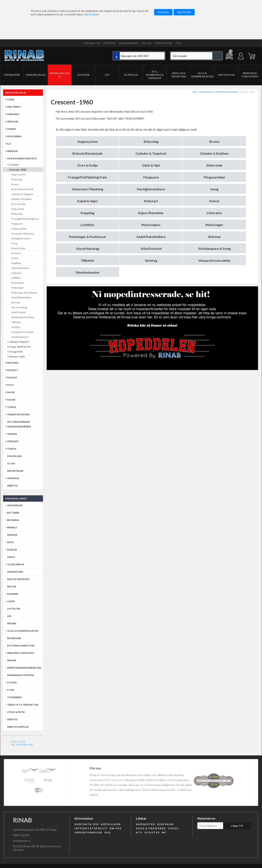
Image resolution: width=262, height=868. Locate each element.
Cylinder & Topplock (151, 153)
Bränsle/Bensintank (88, 153)
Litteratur (214, 213)
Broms (215, 141)
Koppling (88, 213)
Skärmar (215, 237)
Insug (214, 189)
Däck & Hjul (151, 165)
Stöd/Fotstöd (151, 248)
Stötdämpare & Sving (214, 248)
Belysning (151, 141)
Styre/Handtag (88, 248)
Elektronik (214, 165)
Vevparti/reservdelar (215, 260)
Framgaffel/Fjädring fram (88, 177)
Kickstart (151, 201)
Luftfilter (88, 225)
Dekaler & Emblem (214, 153)
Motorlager (214, 225)
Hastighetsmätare (151, 189)
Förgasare (151, 177)
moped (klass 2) (206, 92)
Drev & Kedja (88, 165)
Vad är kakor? (91, 14)
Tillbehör (88, 260)
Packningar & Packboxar (88, 237)
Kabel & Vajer (88, 201)
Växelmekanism (88, 272)
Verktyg (151, 260)
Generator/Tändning (88, 189)
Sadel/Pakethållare (151, 237)
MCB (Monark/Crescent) (226, 92)
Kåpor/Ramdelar (151, 213)
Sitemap (18, 850)
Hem (195, 92)
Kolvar (215, 201)
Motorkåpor (151, 225)
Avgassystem (88, 141)
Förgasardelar (215, 177)
